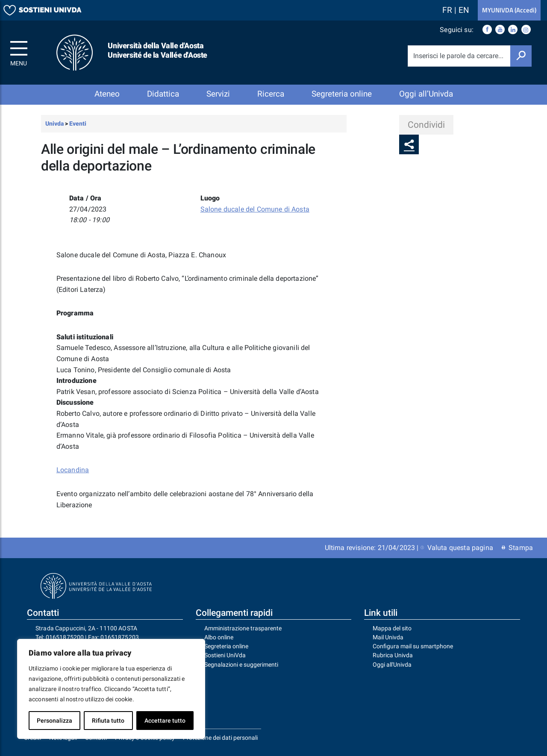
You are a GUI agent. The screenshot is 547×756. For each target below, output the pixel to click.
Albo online (219, 637)
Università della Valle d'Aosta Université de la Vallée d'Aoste (157, 50)
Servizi (218, 94)
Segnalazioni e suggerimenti (241, 665)
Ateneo (107, 94)
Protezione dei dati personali (220, 738)
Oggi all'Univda (392, 665)
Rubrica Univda (393, 655)
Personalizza (54, 721)
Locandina (73, 470)
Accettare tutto (165, 721)
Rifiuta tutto (108, 721)
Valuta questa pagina (457, 548)
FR (448, 10)
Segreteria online (342, 94)
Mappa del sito (392, 628)
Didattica (163, 94)
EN (464, 10)
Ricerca (271, 94)
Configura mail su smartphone (413, 646)
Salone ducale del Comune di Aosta (255, 209)
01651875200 (65, 637)
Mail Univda (388, 637)
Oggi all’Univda (426, 94)
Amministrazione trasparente (243, 628)
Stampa (517, 548)
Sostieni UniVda (225, 655)
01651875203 (120, 637)
